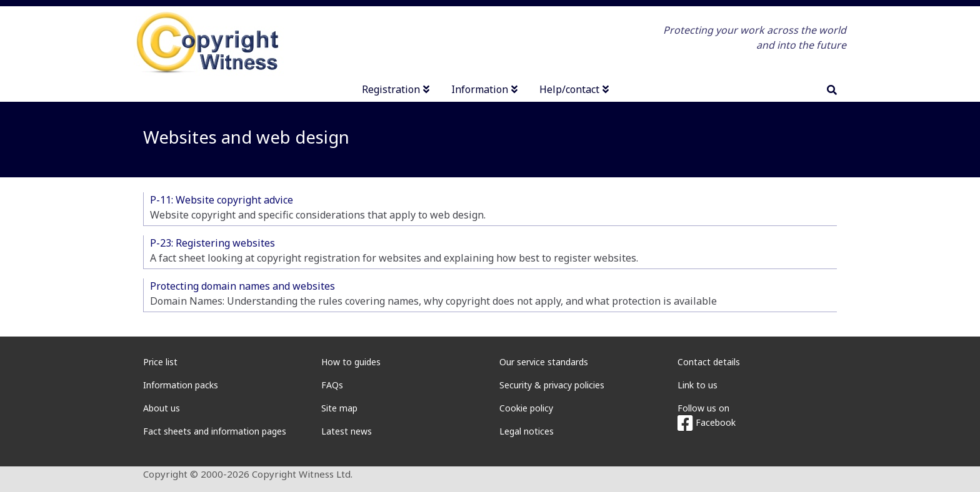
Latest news (347, 431)
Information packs (181, 385)
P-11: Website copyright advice (222, 200)
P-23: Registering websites (212, 243)
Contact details (709, 362)
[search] (832, 90)
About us (162, 408)
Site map (339, 408)
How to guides (351, 362)
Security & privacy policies (552, 385)
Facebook (707, 422)
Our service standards (544, 362)
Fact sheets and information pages (215, 431)
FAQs (332, 385)
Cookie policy (526, 408)
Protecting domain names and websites (242, 286)
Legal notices (527, 431)
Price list (160, 362)
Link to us (697, 385)
